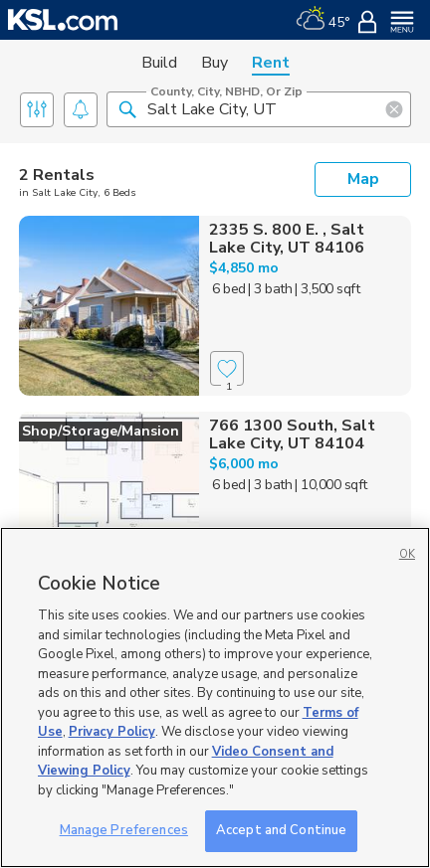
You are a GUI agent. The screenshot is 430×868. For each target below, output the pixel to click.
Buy (215, 63)
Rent (271, 63)
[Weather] (323, 20)
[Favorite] (227, 368)
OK (407, 554)
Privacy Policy (112, 732)
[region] (215, 697)
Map (363, 179)
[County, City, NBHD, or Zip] (259, 109)
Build (159, 63)
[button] (127, 108)
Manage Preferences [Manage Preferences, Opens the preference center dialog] (124, 830)
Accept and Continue (281, 830)
